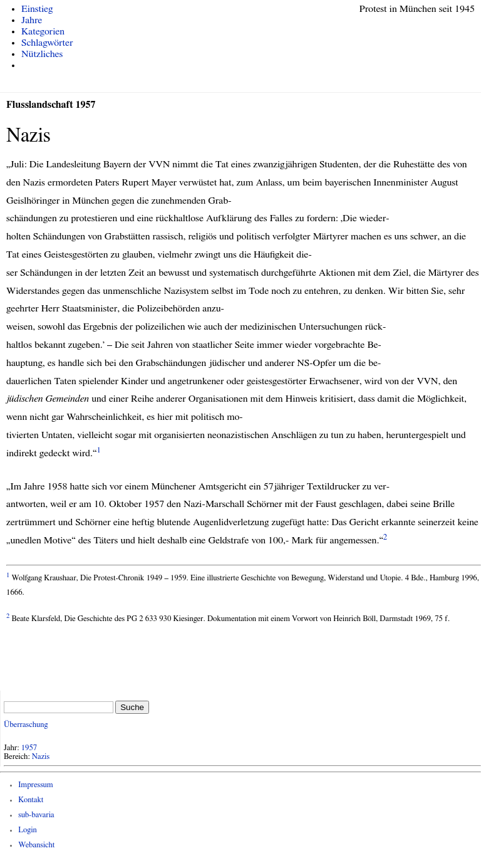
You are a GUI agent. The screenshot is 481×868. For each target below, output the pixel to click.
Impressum (36, 785)
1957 (29, 748)
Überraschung (26, 725)
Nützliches (42, 54)
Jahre (32, 20)
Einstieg (37, 9)
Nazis (41, 757)
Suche (132, 707)
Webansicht (36, 845)
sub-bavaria (36, 815)
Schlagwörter (47, 43)
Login (28, 830)
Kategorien (43, 31)
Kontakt (31, 800)
